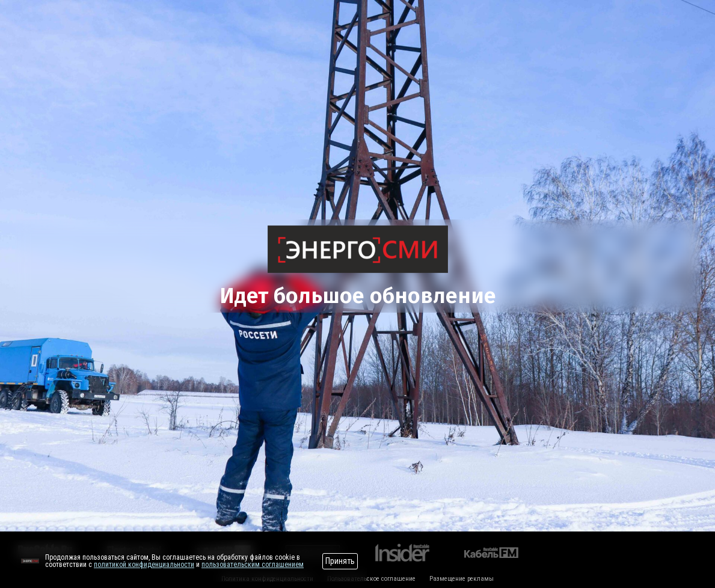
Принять (340, 561)
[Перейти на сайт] (30, 561)
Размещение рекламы (462, 579)
